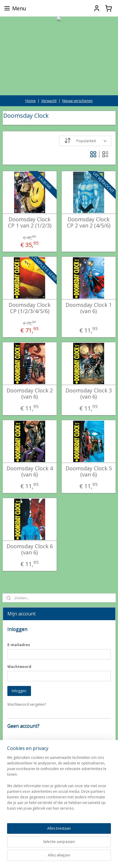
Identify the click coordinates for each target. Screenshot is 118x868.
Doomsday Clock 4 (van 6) (30, 472)
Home (31, 101)
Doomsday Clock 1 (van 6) (89, 308)
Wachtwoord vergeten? (27, 704)
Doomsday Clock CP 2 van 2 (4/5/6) (89, 223)
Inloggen (19, 691)
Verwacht (49, 101)
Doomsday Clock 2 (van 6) (30, 394)
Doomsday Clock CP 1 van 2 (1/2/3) (30, 223)
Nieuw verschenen (77, 101)
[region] (59, 812)
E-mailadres (19, 645)
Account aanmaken (28, 761)
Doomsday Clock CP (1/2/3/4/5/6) (29, 308)
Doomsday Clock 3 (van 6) (89, 394)
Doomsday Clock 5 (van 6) (89, 472)
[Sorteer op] (85, 141)
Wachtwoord (19, 667)
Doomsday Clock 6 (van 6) (30, 550)
